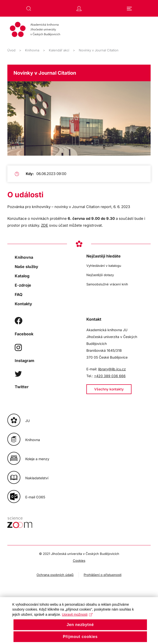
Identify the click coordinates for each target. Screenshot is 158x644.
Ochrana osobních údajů (55, 575)
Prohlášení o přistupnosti (103, 575)
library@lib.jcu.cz (112, 369)
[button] (29, 9)
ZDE (45, 225)
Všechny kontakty (109, 389)
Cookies (79, 561)
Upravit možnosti (77, 620)
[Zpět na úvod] (79, 30)
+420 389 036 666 (110, 376)
